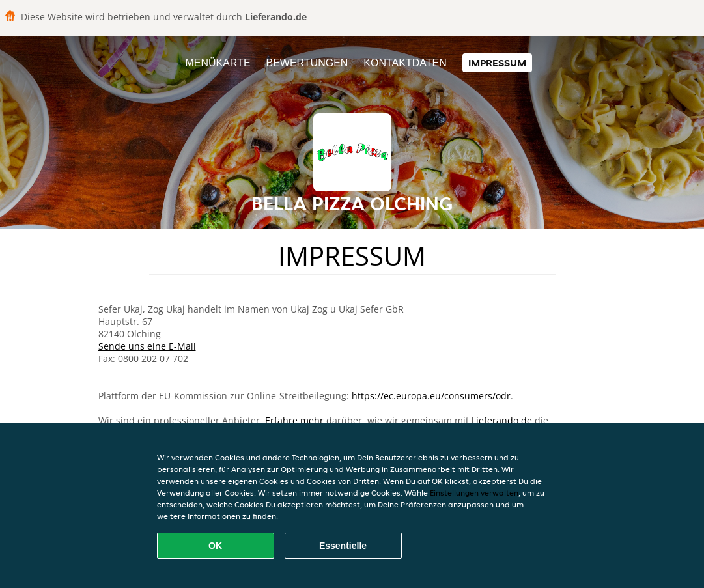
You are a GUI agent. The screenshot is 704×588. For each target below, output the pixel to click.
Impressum (497, 63)
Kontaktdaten (405, 63)
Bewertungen (307, 63)
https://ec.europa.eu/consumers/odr (431, 396)
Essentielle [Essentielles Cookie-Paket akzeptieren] (343, 546)
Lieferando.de (502, 420)
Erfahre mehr (294, 420)
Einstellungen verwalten (474, 493)
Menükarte (218, 63)
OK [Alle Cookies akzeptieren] (215, 546)
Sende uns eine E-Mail (147, 346)
